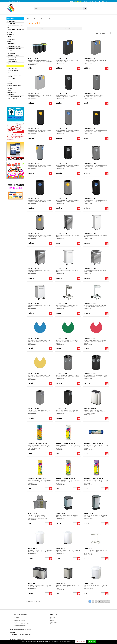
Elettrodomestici (13, 61)
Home (71, 1)
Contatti (16, 619)
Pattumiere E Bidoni (41, 29)
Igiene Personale (13, 68)
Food (10, 64)
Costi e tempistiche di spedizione (22, 624)
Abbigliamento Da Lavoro (15, 51)
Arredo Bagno (12, 53)
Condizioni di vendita (19, 621)
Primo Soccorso (12, 73)
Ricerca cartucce (93, 1)
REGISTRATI (12, 1)
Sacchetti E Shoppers (14, 79)
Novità (86, 1)
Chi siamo (16, 617)
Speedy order (54, 622)
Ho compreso (92, 642)
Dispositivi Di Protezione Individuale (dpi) (14, 58)
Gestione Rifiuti (12, 66)
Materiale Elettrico (13, 71)
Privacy (15, 622)
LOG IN (18, 1)
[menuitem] (94, 1)
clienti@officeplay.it (19, 639)
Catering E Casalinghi (14, 55)
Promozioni (79, 1)
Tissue (10, 81)
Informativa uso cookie (20, 626)
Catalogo (52, 617)
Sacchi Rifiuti (68, 29)
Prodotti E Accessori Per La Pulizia (15, 76)
